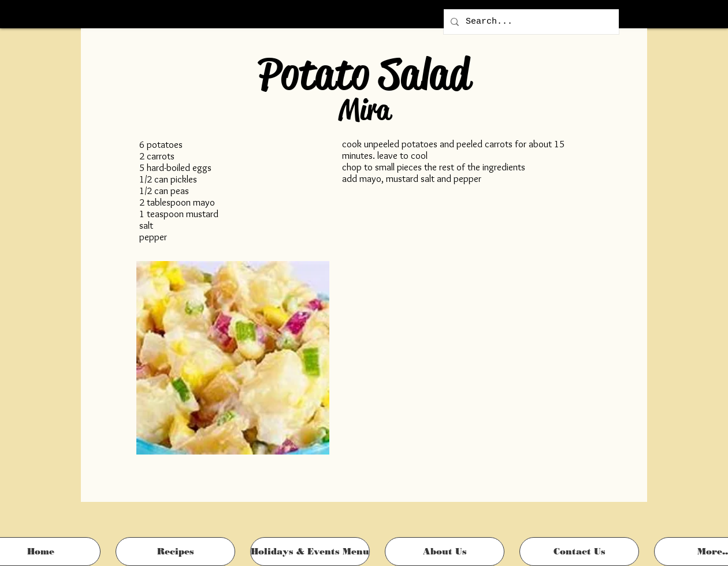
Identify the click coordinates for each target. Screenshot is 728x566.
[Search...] (530, 22)
